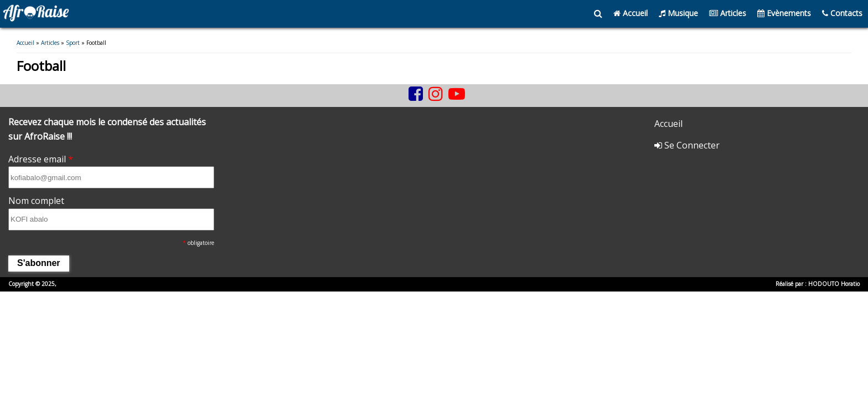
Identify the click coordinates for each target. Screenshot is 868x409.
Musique (678, 13)
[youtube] (457, 95)
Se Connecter (687, 146)
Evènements (784, 13)
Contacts (842, 13)
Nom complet (36, 202)
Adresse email (41, 160)
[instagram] (436, 95)
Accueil (631, 13)
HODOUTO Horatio (834, 285)
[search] (598, 14)
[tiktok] (403, 103)
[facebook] (416, 95)
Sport (73, 43)
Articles (728, 13)
